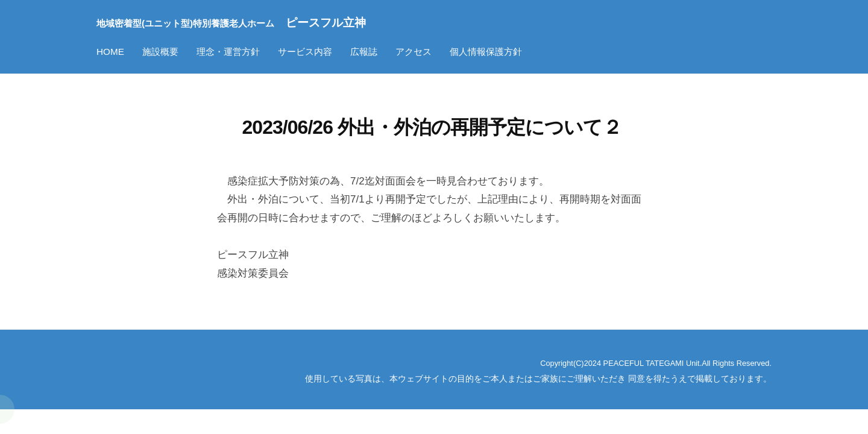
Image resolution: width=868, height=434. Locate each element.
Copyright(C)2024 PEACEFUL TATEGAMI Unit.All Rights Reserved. (641, 363)
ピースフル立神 (257, 22)
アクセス (414, 52)
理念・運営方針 (228, 52)
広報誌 (364, 52)
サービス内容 (305, 52)
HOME (110, 52)
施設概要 (160, 52)
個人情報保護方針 (486, 52)
